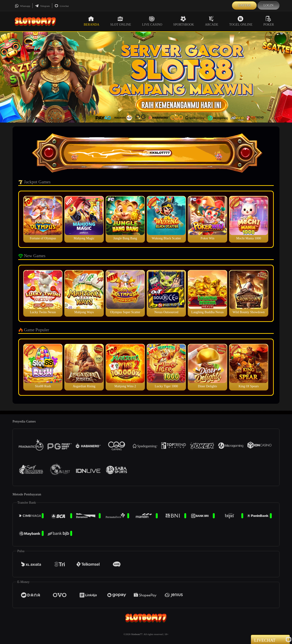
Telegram (42, 6)
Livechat (62, 6)
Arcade (212, 21)
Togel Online (241, 21)
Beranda (91, 21)
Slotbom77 (137, 634)
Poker (269, 21)
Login (269, 5)
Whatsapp (22, 6)
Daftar (244, 5)
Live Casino (152, 21)
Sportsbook (184, 21)
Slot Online (121, 21)
